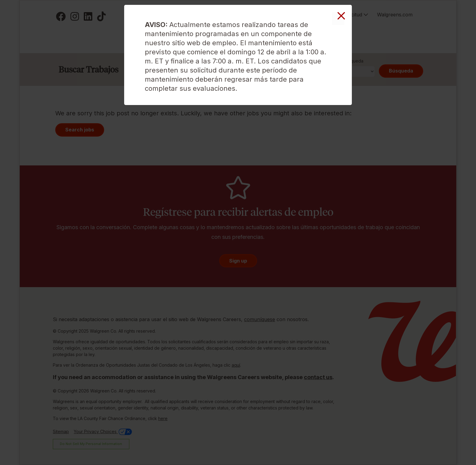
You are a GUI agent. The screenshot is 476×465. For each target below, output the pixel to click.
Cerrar (338, 19)
